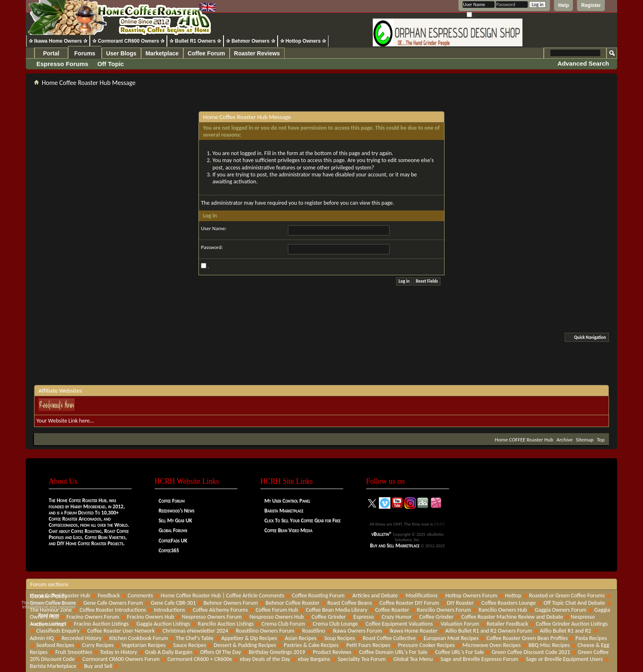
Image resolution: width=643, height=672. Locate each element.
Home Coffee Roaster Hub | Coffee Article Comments (222, 595)
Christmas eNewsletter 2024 (195, 631)
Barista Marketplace (284, 511)
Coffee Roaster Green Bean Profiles (527, 638)
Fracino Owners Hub (151, 617)
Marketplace (162, 53)
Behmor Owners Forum (230, 603)
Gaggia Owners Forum (561, 610)
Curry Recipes (98, 645)
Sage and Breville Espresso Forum (479, 659)
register (314, 203)
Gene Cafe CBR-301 (173, 603)
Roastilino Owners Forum (265, 631)
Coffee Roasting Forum (318, 595)
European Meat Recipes (451, 638)
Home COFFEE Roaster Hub (524, 440)
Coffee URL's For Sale (459, 652)
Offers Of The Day (221, 652)
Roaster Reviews (257, 53)
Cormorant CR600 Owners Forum (121, 659)
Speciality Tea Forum (362, 659)
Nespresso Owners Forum (212, 617)
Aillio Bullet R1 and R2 (566, 631)
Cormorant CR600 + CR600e (200, 659)
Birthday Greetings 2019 (277, 652)
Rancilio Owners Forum (444, 610)
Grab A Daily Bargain (169, 652)
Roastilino (314, 631)
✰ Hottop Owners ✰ (303, 41)
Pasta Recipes (591, 638)
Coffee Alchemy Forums (220, 610)
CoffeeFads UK (173, 541)
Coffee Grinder (329, 617)
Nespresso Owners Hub (276, 617)
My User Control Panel (287, 501)
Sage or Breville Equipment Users (564, 659)
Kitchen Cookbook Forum (139, 638)
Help (563, 5)
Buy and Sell (98, 666)
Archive (564, 440)
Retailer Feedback (507, 624)
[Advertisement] (321, 364)
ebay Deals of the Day (265, 659)
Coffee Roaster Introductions (113, 610)
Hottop (513, 595)
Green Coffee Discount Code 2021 (531, 652)
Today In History (119, 652)
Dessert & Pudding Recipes (245, 645)
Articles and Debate (375, 595)
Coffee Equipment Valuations (399, 624)
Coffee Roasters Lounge (509, 603)
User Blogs (121, 53)
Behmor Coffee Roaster (293, 603)
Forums (85, 53)
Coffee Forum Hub (277, 610)
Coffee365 (169, 550)
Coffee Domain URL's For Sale (393, 652)
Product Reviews (332, 652)
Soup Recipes (340, 638)
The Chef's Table (195, 638)
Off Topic (111, 64)
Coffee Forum (206, 53)
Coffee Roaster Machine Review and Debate (512, 617)
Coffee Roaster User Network (121, 631)
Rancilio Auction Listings (226, 624)
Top (601, 440)
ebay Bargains (314, 659)
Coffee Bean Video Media (288, 530)
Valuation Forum (460, 624)
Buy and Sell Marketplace (395, 545)
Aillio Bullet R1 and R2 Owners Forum (489, 631)
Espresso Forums (63, 64)
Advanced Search (583, 63)
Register (591, 5)
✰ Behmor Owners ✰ (250, 41)
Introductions (169, 610)
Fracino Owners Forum (93, 617)
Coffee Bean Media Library (337, 610)
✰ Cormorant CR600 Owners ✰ (128, 41)
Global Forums (173, 530)
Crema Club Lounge (335, 624)
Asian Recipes (300, 638)
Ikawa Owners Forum (357, 631)
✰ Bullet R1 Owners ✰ (195, 41)
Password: (212, 247)
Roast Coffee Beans (349, 603)
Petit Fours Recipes (368, 645)
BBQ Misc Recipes (549, 645)
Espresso (364, 617)
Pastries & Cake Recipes (311, 645)
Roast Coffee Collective (389, 638)
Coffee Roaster (392, 610)
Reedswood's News (177, 511)
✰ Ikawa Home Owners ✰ (58, 41)
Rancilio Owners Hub (503, 610)
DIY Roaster (460, 603)
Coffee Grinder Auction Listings (572, 624)
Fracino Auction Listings (101, 624)
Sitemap (585, 440)
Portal (51, 53)
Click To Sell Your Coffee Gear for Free (303, 520)
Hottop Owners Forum (471, 595)
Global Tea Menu (413, 659)
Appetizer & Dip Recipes (249, 638)
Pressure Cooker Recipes (426, 645)
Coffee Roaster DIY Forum (409, 603)
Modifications (422, 595)
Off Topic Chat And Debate (574, 603)
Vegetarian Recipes (143, 645)
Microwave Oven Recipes (492, 645)
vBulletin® (382, 534)
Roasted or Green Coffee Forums (567, 595)
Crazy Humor (396, 617)
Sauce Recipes (190, 645)
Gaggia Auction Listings (163, 624)
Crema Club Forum (283, 624)
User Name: (214, 228)
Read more (49, 615)
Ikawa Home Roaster (414, 631)
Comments (140, 595)
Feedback (109, 595)
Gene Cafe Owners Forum (113, 603)
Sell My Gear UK (176, 520)
